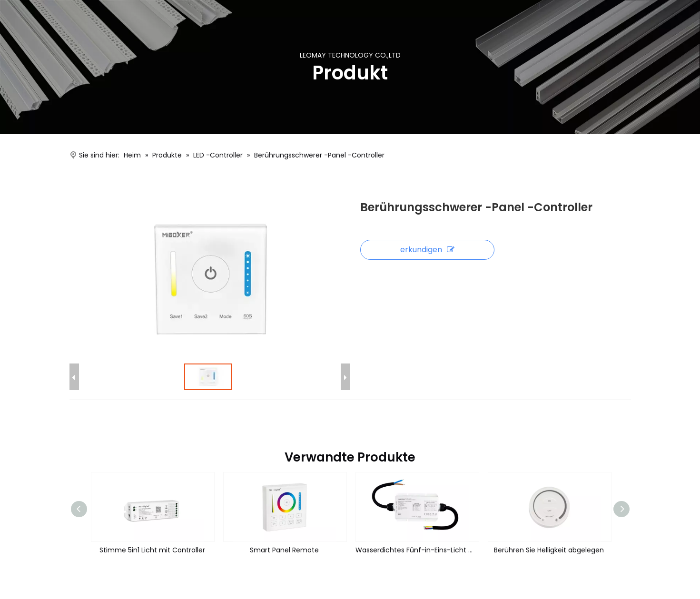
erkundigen (427, 250)
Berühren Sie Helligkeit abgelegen (549, 550)
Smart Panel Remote (284, 550)
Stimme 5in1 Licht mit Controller (152, 550)
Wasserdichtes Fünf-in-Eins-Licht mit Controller (417, 550)
